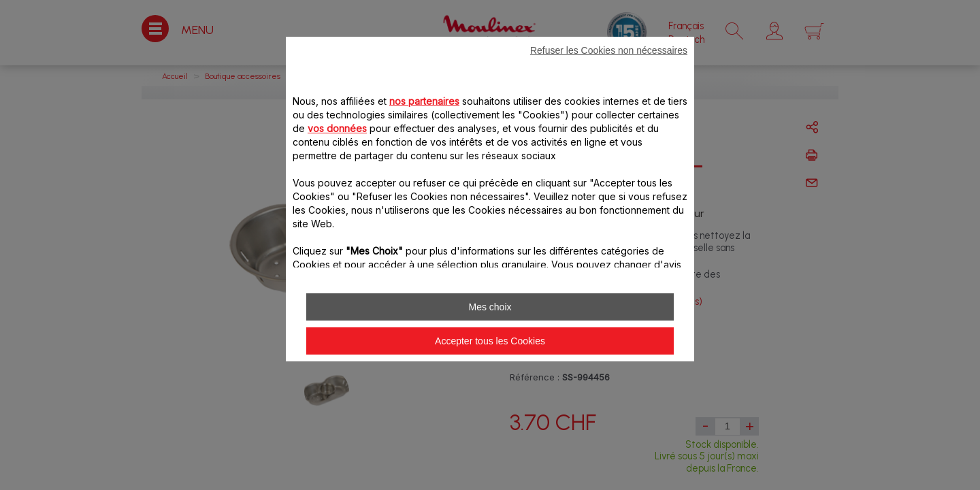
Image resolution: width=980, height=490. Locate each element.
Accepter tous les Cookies (490, 341)
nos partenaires (424, 101)
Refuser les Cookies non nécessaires (609, 50)
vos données (337, 128)
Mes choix (490, 307)
